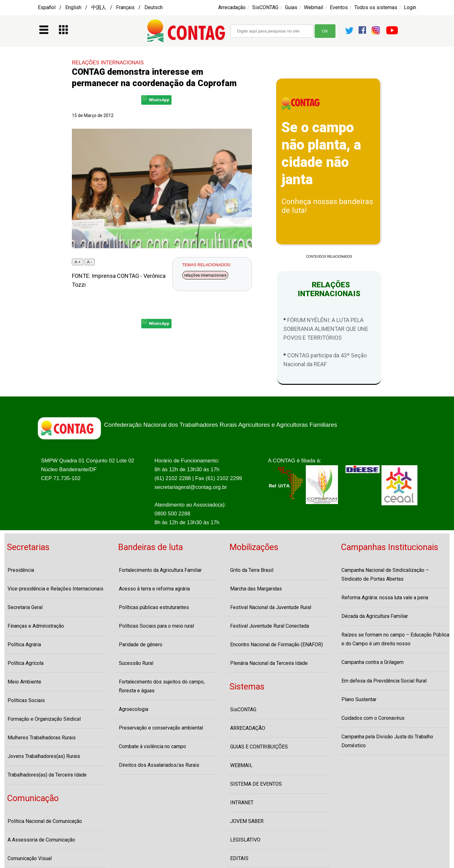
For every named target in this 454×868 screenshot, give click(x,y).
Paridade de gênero (141, 645)
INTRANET (242, 803)
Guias (291, 7)
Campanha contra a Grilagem (373, 662)
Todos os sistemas (376, 7)
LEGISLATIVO (245, 840)
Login (410, 7)
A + (78, 262)
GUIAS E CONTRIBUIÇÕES (259, 747)
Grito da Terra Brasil (252, 570)
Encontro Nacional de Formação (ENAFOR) (276, 645)
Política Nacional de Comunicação (45, 821)
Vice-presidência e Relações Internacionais (55, 589)
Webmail (314, 7)
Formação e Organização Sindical (44, 719)
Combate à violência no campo (152, 746)
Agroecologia (134, 709)
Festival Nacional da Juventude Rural (271, 607)
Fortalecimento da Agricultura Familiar (160, 570)
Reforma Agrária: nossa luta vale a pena (385, 598)
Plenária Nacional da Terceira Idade (269, 663)
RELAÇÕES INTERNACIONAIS (108, 63)
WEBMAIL (241, 765)
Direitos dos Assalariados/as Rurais (159, 765)
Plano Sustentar (359, 699)
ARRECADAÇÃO (248, 728)
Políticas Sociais (26, 700)
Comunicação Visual (30, 858)
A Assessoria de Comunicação (41, 840)
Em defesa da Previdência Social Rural (384, 681)
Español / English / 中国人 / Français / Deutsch (100, 7)
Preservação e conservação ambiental (161, 728)
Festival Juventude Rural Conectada (270, 626)
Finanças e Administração (36, 626)
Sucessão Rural (136, 663)
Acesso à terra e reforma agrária (154, 589)
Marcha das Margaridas (256, 589)
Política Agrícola (26, 663)
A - (90, 262)
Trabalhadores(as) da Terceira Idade (47, 775)
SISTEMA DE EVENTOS (256, 784)
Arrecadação (232, 7)
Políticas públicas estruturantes (154, 607)
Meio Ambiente (24, 682)
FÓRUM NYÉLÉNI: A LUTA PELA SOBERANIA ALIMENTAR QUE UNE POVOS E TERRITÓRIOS (326, 329)
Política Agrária (24, 645)
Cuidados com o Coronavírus (373, 718)
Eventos (339, 7)
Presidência (21, 570)
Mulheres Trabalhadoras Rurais (42, 738)
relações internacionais (205, 275)
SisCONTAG (265, 7)
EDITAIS (239, 858)
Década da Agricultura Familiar (375, 616)
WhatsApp (156, 99)
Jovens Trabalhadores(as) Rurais (44, 756)
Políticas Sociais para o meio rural (156, 626)
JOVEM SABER (247, 821)
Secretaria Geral (25, 607)
